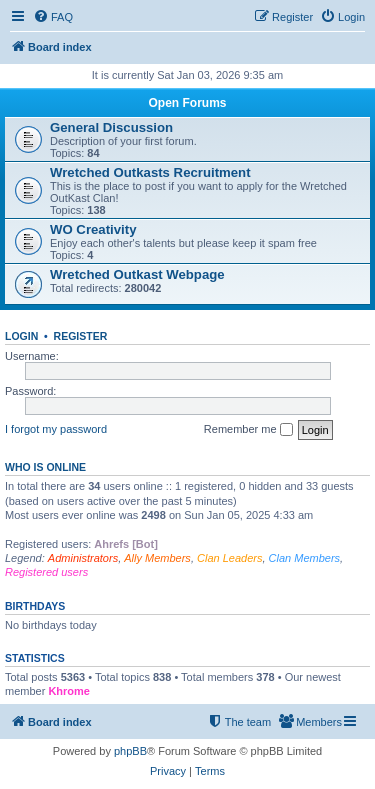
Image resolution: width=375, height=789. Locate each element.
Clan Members (305, 558)
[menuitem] (53, 17)
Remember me (248, 430)
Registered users (46, 572)
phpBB (130, 751)
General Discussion (111, 127)
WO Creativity (93, 229)
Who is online (45, 467)
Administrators (83, 558)
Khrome (69, 691)
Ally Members (157, 558)
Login (21, 336)
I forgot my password (56, 429)
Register (81, 336)
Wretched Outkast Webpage (137, 274)
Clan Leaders (229, 558)
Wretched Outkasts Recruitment (150, 172)
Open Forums (187, 103)
